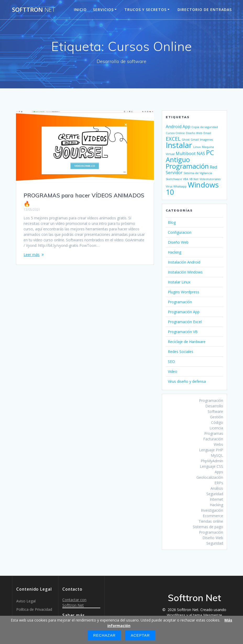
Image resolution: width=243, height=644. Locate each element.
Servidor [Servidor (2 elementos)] (174, 173)
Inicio (80, 10)
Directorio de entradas (205, 10)
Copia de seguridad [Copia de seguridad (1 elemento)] (205, 127)
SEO (171, 361)
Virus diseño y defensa (187, 381)
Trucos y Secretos (145, 10)
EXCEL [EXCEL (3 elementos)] (173, 139)
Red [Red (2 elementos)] (213, 167)
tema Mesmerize (208, 615)
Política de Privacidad (34, 609)
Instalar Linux (179, 282)
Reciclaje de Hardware (187, 342)
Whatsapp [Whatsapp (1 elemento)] (180, 186)
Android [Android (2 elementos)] (174, 127)
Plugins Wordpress (184, 292)
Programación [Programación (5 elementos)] (187, 166)
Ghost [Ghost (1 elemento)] (186, 140)
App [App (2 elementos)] (186, 127)
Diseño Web (178, 242)
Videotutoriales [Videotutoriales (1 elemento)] (210, 179)
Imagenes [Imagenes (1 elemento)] (206, 140)
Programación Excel (185, 322)
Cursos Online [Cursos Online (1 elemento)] (175, 133)
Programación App (184, 312)
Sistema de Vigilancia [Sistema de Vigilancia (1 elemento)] (198, 173)
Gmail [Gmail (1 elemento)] (195, 140)
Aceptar (140, 635)
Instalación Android (184, 262)
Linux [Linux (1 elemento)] (197, 147)
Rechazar (104, 635)
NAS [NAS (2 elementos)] (201, 153)
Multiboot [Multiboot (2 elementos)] (186, 153)
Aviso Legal (26, 601)
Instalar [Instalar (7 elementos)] (179, 145)
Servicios (103, 10)
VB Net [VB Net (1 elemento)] (194, 179)
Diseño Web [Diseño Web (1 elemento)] (194, 133)
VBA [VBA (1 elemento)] (186, 179)
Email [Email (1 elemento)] (207, 133)
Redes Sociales (181, 352)
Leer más (32, 255)
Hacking (175, 252)
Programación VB (183, 332)
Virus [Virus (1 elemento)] (169, 186)
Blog (172, 222)
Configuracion (180, 232)
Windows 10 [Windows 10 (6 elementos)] (192, 188)
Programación (180, 302)
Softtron (34, 10)
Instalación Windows (185, 272)
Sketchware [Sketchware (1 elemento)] (174, 179)
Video (173, 371)
